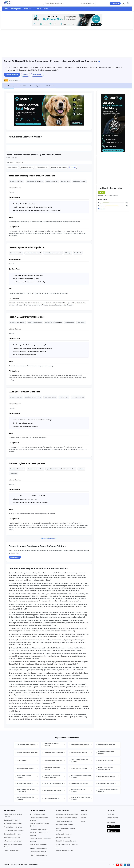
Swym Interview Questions (37, 814)
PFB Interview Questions (63, 838)
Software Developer (27, 167)
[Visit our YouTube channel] (117, 865)
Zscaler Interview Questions (38, 852)
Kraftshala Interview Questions (39, 829)
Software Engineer (42, 167)
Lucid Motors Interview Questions (14, 831)
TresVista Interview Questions (64, 825)
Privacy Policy (111, 814)
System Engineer (12, 167)
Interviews (28, 9)
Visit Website (37, 75)
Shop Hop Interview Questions (39, 845)
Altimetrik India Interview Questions (66, 841)
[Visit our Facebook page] (129, 865)
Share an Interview (12, 75)
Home (6, 9)
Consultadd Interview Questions (13, 834)
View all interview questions (49, 538)
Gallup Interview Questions (12, 820)
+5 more (73, 167)
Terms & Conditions (113, 818)
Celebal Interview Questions (12, 850)
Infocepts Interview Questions (13, 841)
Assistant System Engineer (59, 167)
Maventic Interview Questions (38, 848)
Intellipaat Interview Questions (64, 850)
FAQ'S (83, 821)
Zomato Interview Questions (12, 838)
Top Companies (16, 9)
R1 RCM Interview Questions (64, 821)
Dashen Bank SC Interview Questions (66, 818)
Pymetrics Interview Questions (13, 827)
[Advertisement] (67, 43)
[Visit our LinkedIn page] (125, 865)
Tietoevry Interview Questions (38, 855)
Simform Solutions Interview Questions (67, 814)
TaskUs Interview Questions (64, 834)
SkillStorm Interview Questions (13, 824)
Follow (25, 75)
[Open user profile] (128, 3)
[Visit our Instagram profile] (121, 865)
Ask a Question (15, 557)
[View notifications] (124, 3)
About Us (38, 9)
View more (101, 209)
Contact (46, 9)
